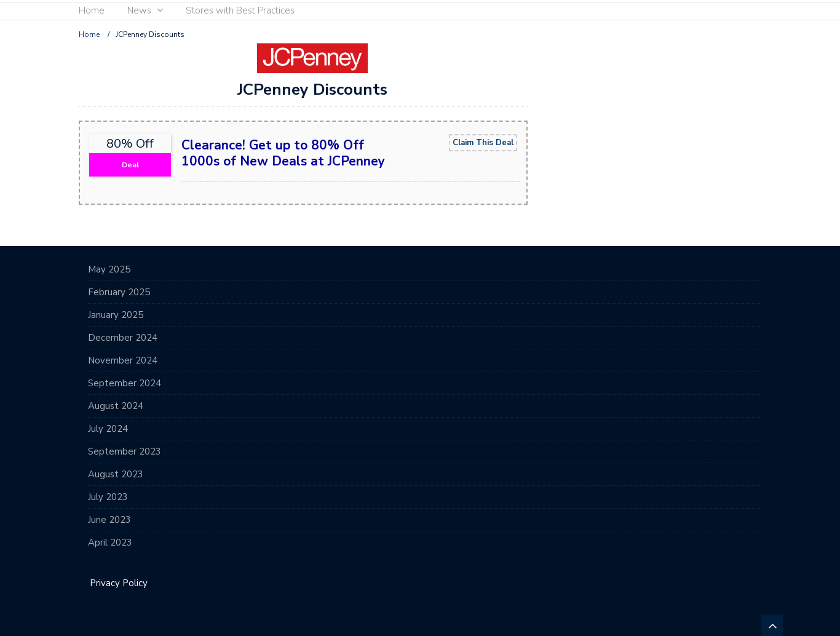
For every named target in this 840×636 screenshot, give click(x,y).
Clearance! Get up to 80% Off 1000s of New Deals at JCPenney (283, 153)
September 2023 (125, 451)
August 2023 (116, 474)
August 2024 (116, 406)
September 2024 (125, 383)
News (139, 10)
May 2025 (109, 269)
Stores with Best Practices (240, 10)
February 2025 (119, 292)
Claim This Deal (483, 143)
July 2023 (108, 497)
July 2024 (108, 429)
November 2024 (123, 360)
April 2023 (110, 543)
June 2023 (109, 520)
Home (92, 10)
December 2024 (123, 338)
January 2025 (116, 315)
